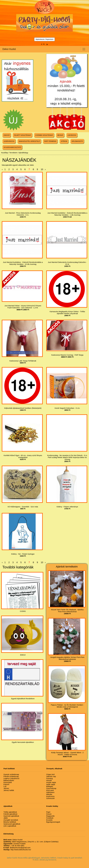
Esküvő (6, 784)
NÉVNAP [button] (60, 135)
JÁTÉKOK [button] (64, 141)
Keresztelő (8, 782)
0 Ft (44, 44)
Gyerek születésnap (11, 774)
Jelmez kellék (9, 790)
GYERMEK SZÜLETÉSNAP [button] (44, 135)
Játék (6, 818)
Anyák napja (51, 782)
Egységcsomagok (53, 822)
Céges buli (50, 774)
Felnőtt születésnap (11, 776)
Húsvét (49, 780)
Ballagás (50, 786)
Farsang (49, 778)
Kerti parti (50, 790)
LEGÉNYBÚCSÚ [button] (9, 141)
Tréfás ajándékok (10, 812)
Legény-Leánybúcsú (11, 778)
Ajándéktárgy (23, 153)
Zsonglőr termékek (11, 820)
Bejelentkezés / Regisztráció (45, 39)
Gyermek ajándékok (11, 816)
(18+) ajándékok (10, 826)
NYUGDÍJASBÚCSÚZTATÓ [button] (12, 147)
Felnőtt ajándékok (10, 814)
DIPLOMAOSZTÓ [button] (77, 141)
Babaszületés (9, 780)
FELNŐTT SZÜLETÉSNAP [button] (22, 135)
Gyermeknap (51, 788)
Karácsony (50, 796)
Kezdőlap (5, 153)
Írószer (49, 814)
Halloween (50, 792)
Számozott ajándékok (12, 824)
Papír (48, 812)
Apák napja (51, 784)
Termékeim (13, 153)
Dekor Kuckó (9, 49)
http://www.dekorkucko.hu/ (17, 850)
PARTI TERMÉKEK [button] (50, 141)
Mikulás (49, 794)
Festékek (50, 818)
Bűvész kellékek (10, 822)
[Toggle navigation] (84, 49)
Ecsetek (49, 820)
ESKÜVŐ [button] (7, 135)
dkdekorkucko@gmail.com (17, 848)
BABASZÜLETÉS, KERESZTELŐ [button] (29, 141)
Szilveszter (51, 798)
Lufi (5, 786)
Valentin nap (51, 776)
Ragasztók (50, 816)
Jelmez (6, 788)
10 (42, 169)
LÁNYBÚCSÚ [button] (72, 135)
